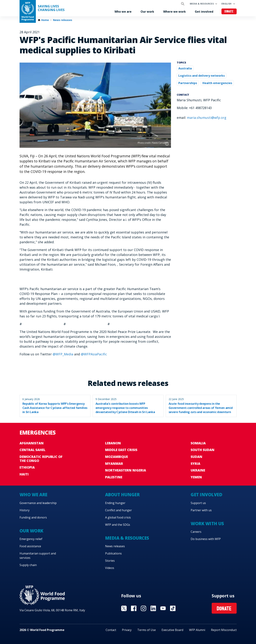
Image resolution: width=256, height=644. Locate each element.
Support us (198, 503)
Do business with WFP (206, 539)
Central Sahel (32, 450)
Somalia (198, 443)
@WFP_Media (63, 354)
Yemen (196, 477)
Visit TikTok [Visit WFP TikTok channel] (173, 608)
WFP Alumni (197, 630)
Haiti (24, 474)
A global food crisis (118, 517)
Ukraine (198, 470)
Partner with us (201, 510)
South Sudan (203, 450)
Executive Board (172, 630)
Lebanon (113, 443)
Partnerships (188, 83)
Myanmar (114, 464)
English (227, 4)
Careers (196, 532)
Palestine (114, 477)
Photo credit (167, 144)
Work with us (207, 523)
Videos (110, 568)
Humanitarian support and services (38, 556)
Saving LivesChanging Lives (51, 8)
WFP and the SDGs (118, 525)
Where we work (174, 12)
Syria (195, 464)
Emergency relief (31, 539)
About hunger (122, 495)
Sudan (196, 457)
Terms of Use (147, 630)
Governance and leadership (38, 503)
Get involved (204, 12)
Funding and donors (33, 517)
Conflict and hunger (119, 510)
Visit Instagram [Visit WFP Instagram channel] (143, 608)
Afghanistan (32, 443)
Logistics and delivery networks (202, 76)
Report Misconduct (224, 630)
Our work (147, 12)
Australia (185, 68)
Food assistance (30, 546)
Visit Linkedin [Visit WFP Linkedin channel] (153, 608)
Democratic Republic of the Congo (41, 459)
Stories (110, 561)
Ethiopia (27, 467)
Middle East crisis (121, 450)
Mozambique (117, 457)
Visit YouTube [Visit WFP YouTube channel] (163, 608)
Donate (229, 12)
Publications (113, 553)
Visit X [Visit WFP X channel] (124, 608)
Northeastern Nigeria (126, 470)
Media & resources (202, 4)
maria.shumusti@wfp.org (207, 118)
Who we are (123, 12)
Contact (111, 630)
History (25, 510)
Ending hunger (115, 503)
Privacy (127, 630)
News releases (63, 20)
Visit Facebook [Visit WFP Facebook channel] (134, 608)
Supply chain (28, 565)
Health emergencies (217, 83)
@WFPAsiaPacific (94, 354)
